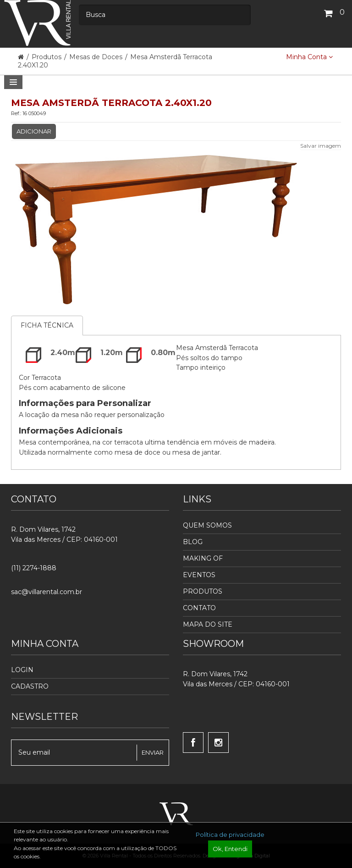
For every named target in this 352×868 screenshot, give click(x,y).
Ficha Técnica (47, 325)
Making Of (203, 558)
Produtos (47, 57)
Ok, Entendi (230, 849)
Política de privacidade (230, 835)
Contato (199, 608)
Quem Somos (207, 525)
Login (22, 670)
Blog (193, 542)
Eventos (199, 575)
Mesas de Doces (96, 57)
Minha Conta (309, 57)
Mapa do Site (208, 624)
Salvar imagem (321, 146)
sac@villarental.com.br (47, 592)
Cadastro (30, 686)
